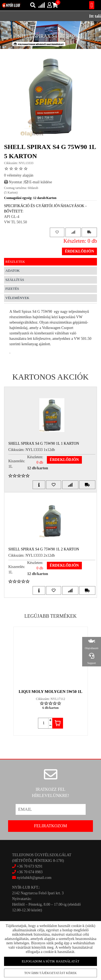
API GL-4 (12, 217)
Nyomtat (13, 182)
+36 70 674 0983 (30, 872)
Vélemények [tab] (17, 298)
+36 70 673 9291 (30, 866)
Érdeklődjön (79, 251)
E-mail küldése (38, 182)
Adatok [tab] (13, 270)
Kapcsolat (15, 943)
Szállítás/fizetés (18, 953)
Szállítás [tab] (15, 280)
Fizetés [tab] (12, 289)
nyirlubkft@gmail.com (32, 878)
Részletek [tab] (15, 262)
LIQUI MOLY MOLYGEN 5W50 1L (50, 692)
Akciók (13, 948)
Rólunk (13, 958)
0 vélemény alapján (19, 175)
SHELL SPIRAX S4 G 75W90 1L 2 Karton (44, 549)
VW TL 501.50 (15, 222)
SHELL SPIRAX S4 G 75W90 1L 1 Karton (44, 444)
